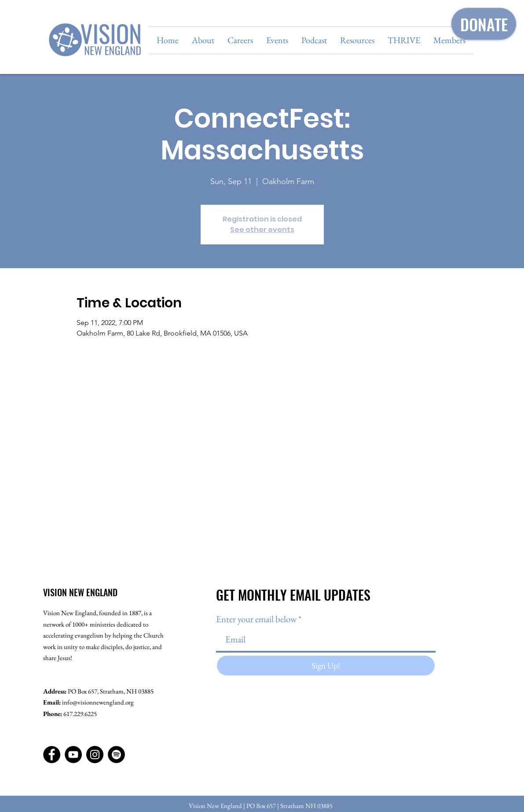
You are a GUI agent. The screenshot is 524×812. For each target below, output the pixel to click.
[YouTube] (73, 755)
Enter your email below (256, 619)
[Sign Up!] (326, 666)
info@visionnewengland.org (98, 702)
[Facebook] (52, 755)
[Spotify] (116, 755)
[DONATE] (484, 24)
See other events (262, 230)
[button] (203, 40)
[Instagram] (95, 755)
